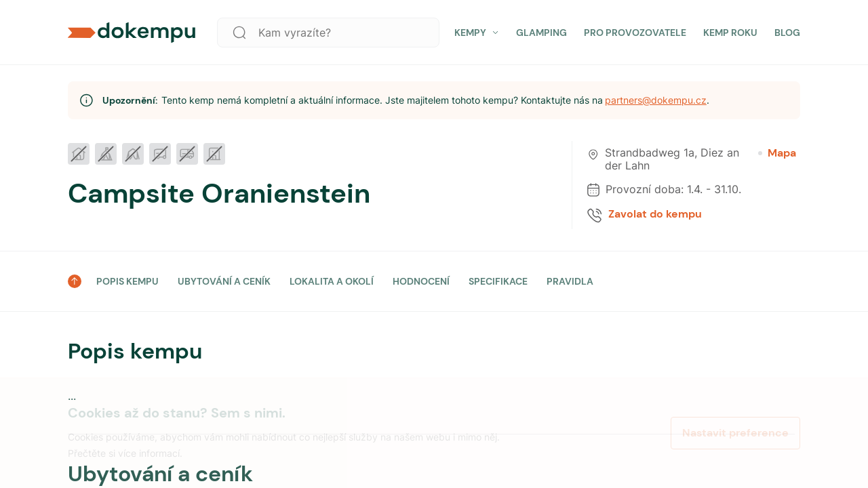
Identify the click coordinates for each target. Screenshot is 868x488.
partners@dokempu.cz (656, 100)
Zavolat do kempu (655, 214)
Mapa (777, 153)
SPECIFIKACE (498, 281)
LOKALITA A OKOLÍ (332, 281)
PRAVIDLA (570, 281)
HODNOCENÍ (421, 281)
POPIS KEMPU (127, 281)
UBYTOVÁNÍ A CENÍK (224, 281)
